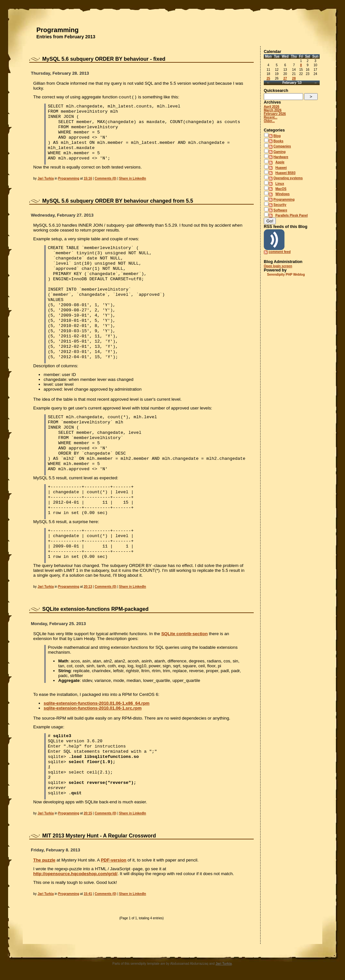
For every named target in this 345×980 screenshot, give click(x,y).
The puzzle (44, 860)
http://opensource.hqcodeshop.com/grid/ (75, 874)
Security (280, 205)
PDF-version (114, 860)
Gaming (280, 152)
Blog (277, 136)
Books (279, 141)
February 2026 (275, 114)
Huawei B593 (286, 173)
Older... (269, 121)
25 (268, 78)
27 (285, 78)
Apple (280, 162)
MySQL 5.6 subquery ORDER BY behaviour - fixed (104, 59)
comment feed (280, 252)
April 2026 (272, 107)
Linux (280, 184)
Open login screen (278, 266)
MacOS (281, 189)
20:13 (88, 587)
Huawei (281, 168)
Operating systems (288, 178)
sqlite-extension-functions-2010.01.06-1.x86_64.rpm (96, 703)
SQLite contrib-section (184, 634)
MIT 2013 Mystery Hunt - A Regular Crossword (99, 836)
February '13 (292, 83)
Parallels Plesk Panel (292, 215)
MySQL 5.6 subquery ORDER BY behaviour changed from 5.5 (118, 201)
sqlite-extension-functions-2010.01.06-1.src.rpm (92, 708)
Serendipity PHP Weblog (286, 275)
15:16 (88, 178)
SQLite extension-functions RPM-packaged (95, 609)
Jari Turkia (46, 178)
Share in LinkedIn (132, 178)
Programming (57, 30)
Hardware (281, 157)
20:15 (88, 813)
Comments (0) (105, 178)
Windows (283, 194)
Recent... (271, 117)
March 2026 (273, 110)
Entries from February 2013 (66, 37)
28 (294, 78)
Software (280, 210)
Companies (282, 146)
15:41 (88, 894)
